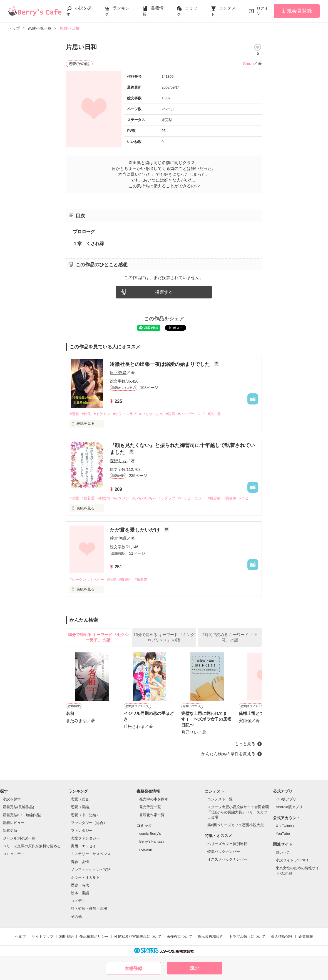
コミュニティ (14, 854)
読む (195, 968)
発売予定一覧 (150, 807)
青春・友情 (80, 862)
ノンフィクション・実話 (91, 870)
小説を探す (12, 799)
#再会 (244, 498)
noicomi (146, 849)
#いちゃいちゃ (151, 414)
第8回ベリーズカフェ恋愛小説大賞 (235, 825)
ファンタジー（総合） (89, 823)
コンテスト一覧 (220, 799)
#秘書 (171, 414)
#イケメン (102, 414)
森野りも (118, 461)
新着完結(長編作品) (18, 807)
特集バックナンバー (224, 852)
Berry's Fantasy (152, 841)
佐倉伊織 (118, 538)
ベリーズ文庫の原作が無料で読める (32, 846)
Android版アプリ (289, 807)
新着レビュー (14, 823)
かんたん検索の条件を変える (228, 754)
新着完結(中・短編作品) (22, 815)
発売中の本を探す (154, 799)
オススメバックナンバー (227, 859)
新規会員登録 (297, 11)
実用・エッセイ (84, 846)
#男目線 (230, 498)
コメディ (78, 901)
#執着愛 (88, 498)
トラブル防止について (247, 937)
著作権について (179, 937)
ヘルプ (20, 937)
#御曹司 (104, 498)
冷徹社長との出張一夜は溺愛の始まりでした (161, 364)
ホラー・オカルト (85, 877)
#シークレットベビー (87, 580)
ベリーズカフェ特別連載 (227, 844)
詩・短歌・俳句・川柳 (89, 909)
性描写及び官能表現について (138, 937)
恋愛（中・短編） (85, 815)
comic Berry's (150, 834)
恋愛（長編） (82, 807)
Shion (248, 63)
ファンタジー (82, 831)
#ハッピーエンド (192, 414)
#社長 (86, 414)
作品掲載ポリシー (94, 937)
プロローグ (84, 232)
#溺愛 (74, 414)
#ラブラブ (167, 498)
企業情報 (306, 937)
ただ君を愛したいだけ (136, 530)
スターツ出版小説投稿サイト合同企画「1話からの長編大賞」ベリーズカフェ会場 (238, 812)
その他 (76, 917)
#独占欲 (214, 414)
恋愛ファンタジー (85, 838)
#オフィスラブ (125, 414)
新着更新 (10, 831)
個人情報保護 (282, 937)
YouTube (283, 834)
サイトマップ (43, 937)
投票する (164, 292)
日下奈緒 (118, 372)
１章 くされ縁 (88, 244)
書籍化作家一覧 (152, 815)
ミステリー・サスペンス (91, 854)
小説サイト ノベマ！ (293, 860)
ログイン (262, 11)
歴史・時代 (80, 885)
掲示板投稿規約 (211, 937)
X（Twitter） (286, 826)
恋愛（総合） (82, 799)
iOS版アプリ (286, 799)
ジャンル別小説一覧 (19, 838)
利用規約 (66, 937)
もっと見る (245, 744)
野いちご (283, 852)
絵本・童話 (80, 893)
